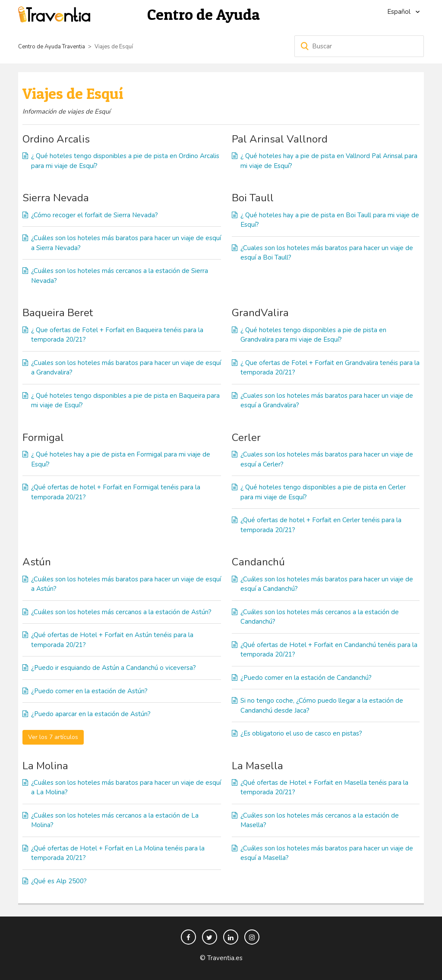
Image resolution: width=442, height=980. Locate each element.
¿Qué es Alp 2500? (59, 881)
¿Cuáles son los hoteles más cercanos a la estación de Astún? (121, 612)
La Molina (45, 766)
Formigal (43, 438)
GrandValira (260, 313)
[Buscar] (359, 46)
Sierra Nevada (56, 198)
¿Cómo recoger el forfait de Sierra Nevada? (95, 215)
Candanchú (258, 562)
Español (400, 12)
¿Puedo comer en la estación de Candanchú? (306, 678)
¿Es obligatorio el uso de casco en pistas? (301, 733)
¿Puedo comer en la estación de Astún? (89, 691)
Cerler (246, 438)
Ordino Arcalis (56, 139)
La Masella (257, 766)
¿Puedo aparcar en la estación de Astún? (91, 714)
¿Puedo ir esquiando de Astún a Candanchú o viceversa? (114, 668)
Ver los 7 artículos (53, 737)
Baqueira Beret (58, 313)
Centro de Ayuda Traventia (52, 47)
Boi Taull (253, 198)
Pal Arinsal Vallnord (280, 139)
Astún (37, 562)
